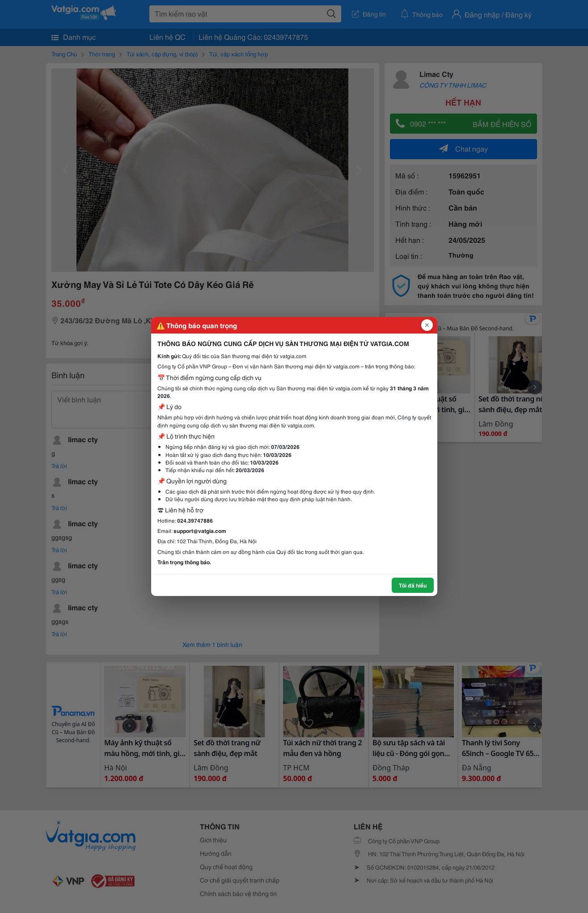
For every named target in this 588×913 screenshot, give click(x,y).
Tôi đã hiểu (413, 585)
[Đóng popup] (427, 325)
